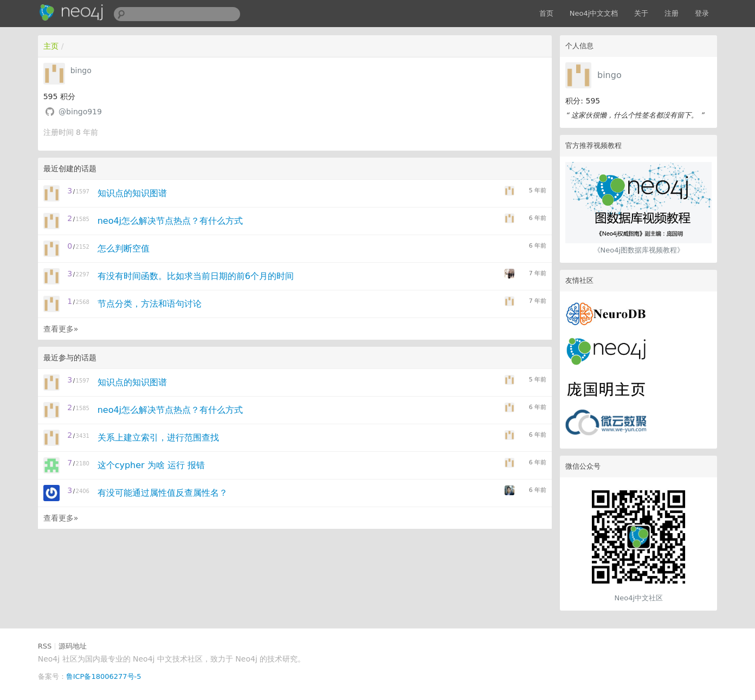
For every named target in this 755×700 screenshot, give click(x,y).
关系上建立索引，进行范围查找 (158, 438)
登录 (702, 13)
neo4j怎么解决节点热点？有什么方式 (170, 221)
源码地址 (73, 646)
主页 (51, 46)
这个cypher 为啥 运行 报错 (151, 465)
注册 (672, 13)
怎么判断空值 (124, 248)
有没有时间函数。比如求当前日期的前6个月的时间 (196, 276)
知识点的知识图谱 (132, 193)
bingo (609, 75)
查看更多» (61, 329)
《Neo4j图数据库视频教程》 (639, 250)
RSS (45, 646)
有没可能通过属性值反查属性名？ (163, 493)
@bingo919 (80, 112)
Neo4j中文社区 (639, 598)
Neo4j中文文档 (594, 13)
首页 (546, 13)
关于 (641, 13)
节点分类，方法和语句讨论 (150, 304)
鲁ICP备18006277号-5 (104, 676)
